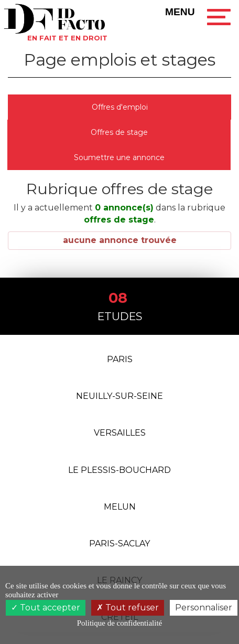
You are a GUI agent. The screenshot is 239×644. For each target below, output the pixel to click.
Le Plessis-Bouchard (119, 472)
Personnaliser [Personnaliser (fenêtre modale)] (204, 608)
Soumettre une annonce (119, 157)
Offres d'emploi (120, 107)
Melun (120, 509)
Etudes (120, 306)
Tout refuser (128, 608)
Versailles (120, 435)
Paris (120, 360)
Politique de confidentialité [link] (119, 623)
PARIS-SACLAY (119, 546)
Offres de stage (119, 132)
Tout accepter (46, 608)
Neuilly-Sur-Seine (119, 398)
